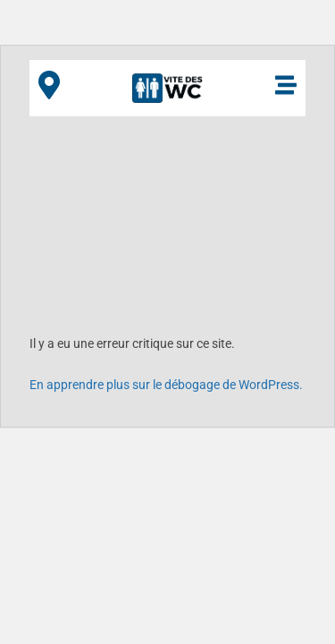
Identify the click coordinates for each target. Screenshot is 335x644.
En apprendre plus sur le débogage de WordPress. (166, 385)
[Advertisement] (167, 219)
